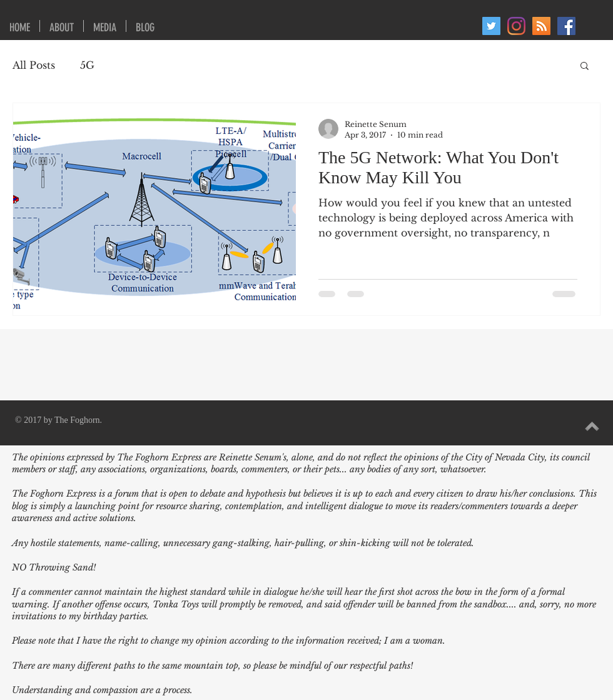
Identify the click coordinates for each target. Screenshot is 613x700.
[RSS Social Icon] (541, 26)
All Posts (34, 65)
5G (87, 65)
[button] (585, 67)
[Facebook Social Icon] (566, 26)
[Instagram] (516, 26)
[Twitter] (491, 26)
